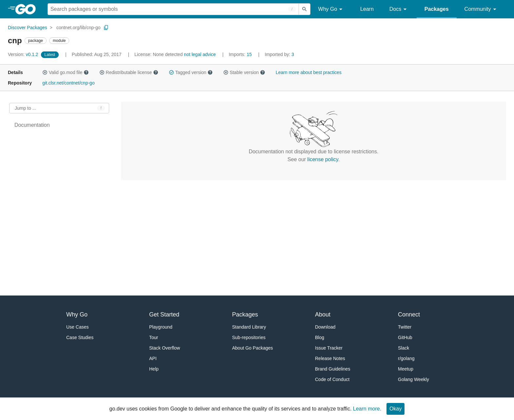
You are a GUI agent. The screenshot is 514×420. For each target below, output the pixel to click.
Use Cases (77, 327)
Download (325, 327)
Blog (320, 337)
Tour (154, 337)
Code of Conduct (332, 379)
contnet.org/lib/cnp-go (79, 28)
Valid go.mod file (66, 72)
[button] (45, 72)
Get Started (164, 315)
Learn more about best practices (309, 72)
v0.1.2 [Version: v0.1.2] (24, 54)
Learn (367, 9)
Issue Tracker (329, 348)
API (153, 358)
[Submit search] (305, 9)
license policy (323, 159)
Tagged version (191, 72)
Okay (395, 409)
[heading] (28, 9)
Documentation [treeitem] (32, 125)
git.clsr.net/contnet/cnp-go (69, 83)
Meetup (406, 369)
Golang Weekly (414, 379)
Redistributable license (129, 72)
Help (154, 369)
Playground (161, 327)
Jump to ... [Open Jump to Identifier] (25, 108)
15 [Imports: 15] (241, 54)
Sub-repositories (249, 337)
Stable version (244, 72)
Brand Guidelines (333, 369)
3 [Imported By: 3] (280, 54)
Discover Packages (28, 28)
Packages (437, 9)
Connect (409, 315)
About (323, 315)
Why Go (331, 9)
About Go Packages (253, 348)
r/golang (406, 358)
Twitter (405, 327)
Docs (399, 9)
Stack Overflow (165, 348)
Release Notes (330, 358)
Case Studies (80, 337)
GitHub (405, 337)
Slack (404, 348)
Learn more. (367, 409)
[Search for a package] (173, 9)
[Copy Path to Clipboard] (106, 28)
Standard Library (249, 327)
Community (481, 9)
